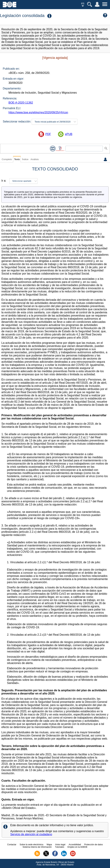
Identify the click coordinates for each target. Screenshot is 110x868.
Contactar (12, 845)
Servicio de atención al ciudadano (31, 834)
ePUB (69, 134)
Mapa (49, 845)
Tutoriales (60, 847)
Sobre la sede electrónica (32, 845)
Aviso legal (60, 845)
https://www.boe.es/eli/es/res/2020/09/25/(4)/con (38, 112)
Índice (25, 159)
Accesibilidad (75, 845)
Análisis (35, 159)
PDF (48, 134)
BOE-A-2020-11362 (21, 103)
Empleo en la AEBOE (78, 847)
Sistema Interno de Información (37, 847)
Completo (7, 159)
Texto (17, 159)
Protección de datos (94, 845)
